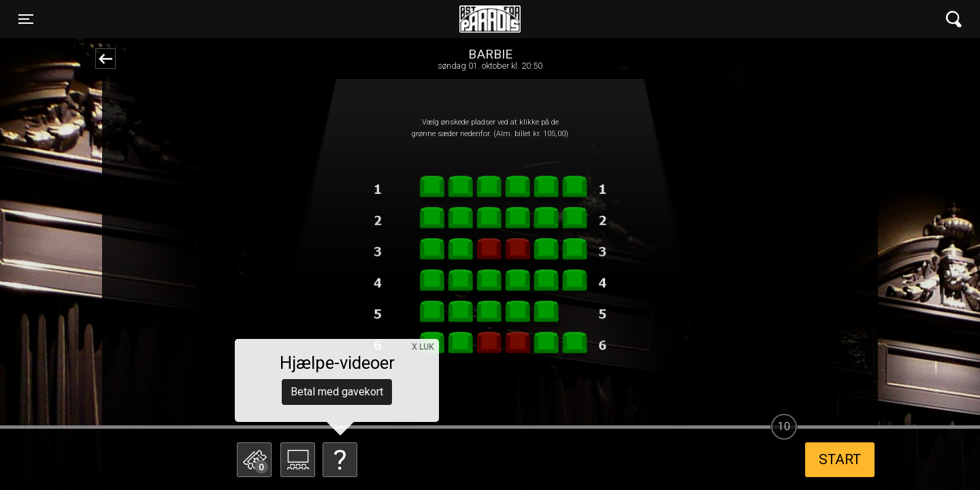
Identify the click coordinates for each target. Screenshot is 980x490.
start (840, 459)
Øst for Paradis (490, 19)
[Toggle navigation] (26, 19)
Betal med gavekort (337, 392)
